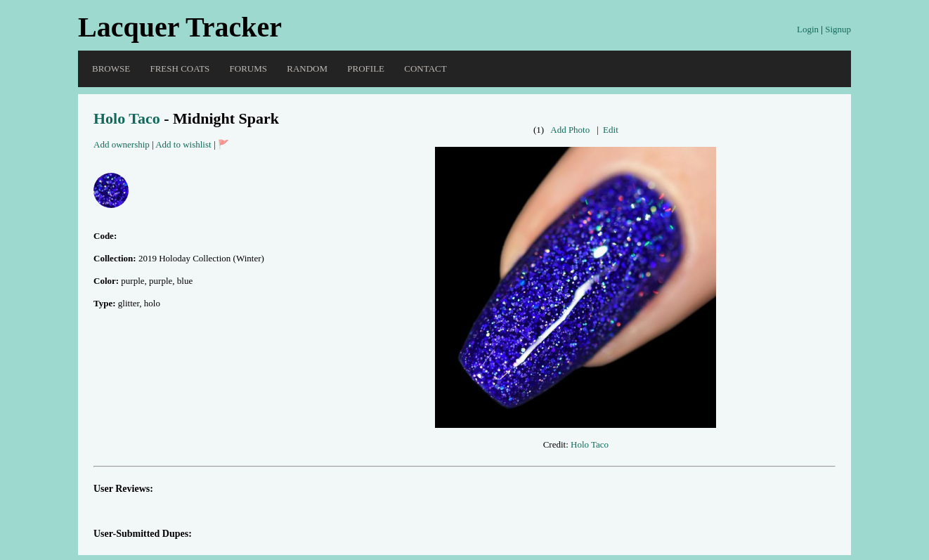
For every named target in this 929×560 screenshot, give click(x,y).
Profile (366, 69)
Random (307, 69)
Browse (111, 69)
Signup (838, 29)
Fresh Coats (180, 69)
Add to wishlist (183, 144)
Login (808, 29)
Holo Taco (127, 118)
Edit (611, 130)
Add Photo (570, 130)
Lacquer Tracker (180, 27)
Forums (248, 69)
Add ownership (122, 144)
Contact (425, 69)
